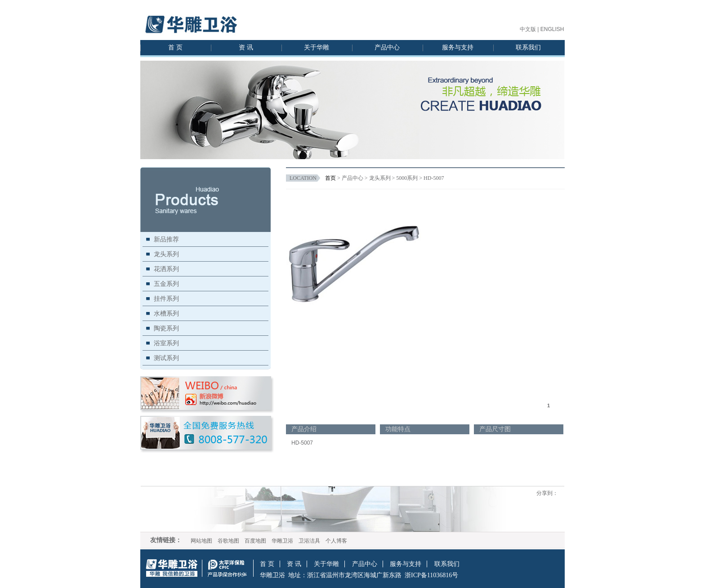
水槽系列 (166, 313)
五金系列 (166, 284)
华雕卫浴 (282, 541)
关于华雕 (317, 47)
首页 (330, 178)
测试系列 (166, 358)
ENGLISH (552, 29)
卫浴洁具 (309, 541)
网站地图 (201, 541)
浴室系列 (166, 343)
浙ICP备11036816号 (431, 575)
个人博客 (336, 541)
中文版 (528, 29)
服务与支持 (458, 47)
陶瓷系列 (166, 328)
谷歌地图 (228, 541)
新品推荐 (166, 239)
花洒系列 (166, 269)
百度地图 (255, 541)
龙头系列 (166, 254)
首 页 (175, 47)
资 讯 (246, 47)
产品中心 (387, 47)
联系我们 (528, 47)
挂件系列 (166, 298)
